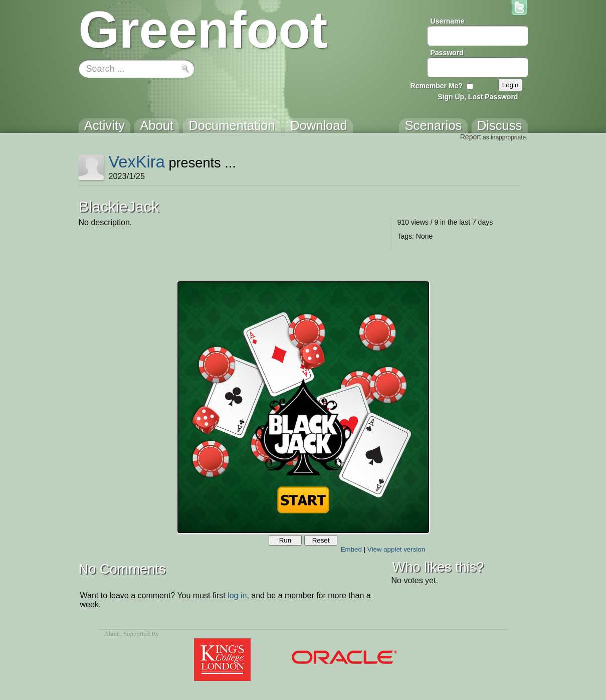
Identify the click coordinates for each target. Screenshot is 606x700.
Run (285, 540)
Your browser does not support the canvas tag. (303, 407)
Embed (351, 549)
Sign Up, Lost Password (478, 97)
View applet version (396, 549)
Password (447, 53)
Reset (321, 540)
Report (471, 137)
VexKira (136, 162)
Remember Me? (437, 86)
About (112, 634)
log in (237, 595)
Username (448, 21)
